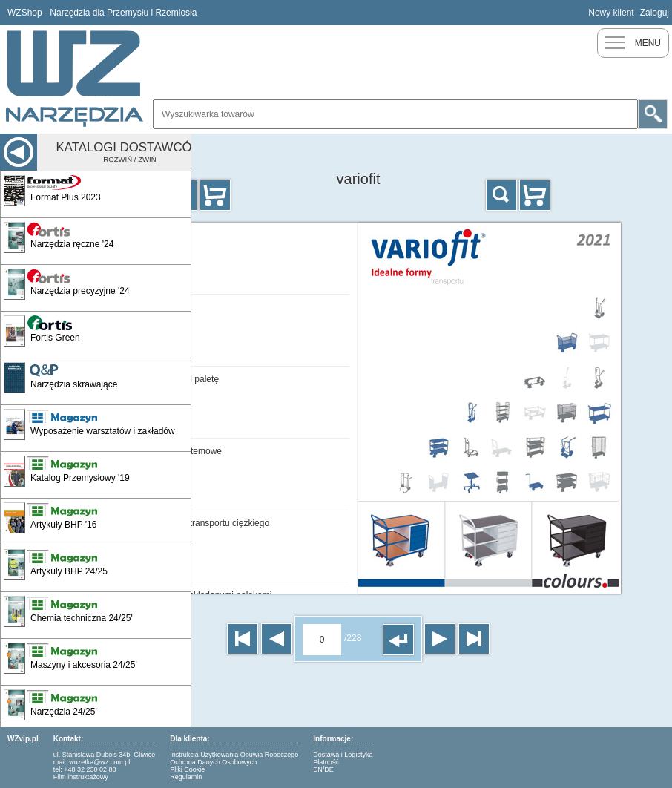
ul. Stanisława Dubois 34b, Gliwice (105, 755)
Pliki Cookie (187, 769)
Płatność (326, 762)
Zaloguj (655, 13)
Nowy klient (611, 13)
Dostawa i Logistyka (343, 755)
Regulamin (186, 777)
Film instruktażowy (81, 777)
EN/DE (323, 769)
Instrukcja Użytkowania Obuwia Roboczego (234, 755)
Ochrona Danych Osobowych (213, 762)
